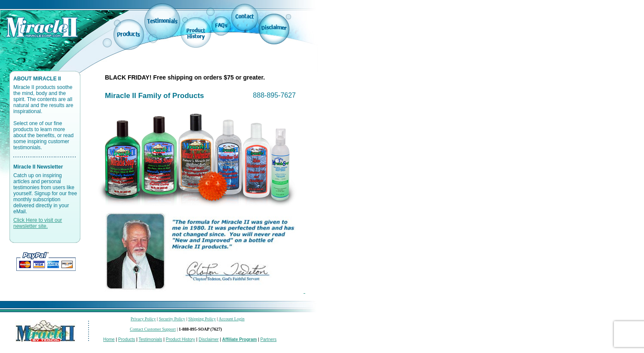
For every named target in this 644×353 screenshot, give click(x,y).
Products (127, 339)
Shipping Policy (202, 319)
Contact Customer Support (153, 329)
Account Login (231, 319)
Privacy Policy (143, 319)
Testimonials (150, 339)
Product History (180, 339)
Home (109, 339)
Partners (269, 339)
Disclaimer (209, 339)
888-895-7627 (274, 95)
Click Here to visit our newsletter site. (38, 223)
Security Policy (172, 319)
